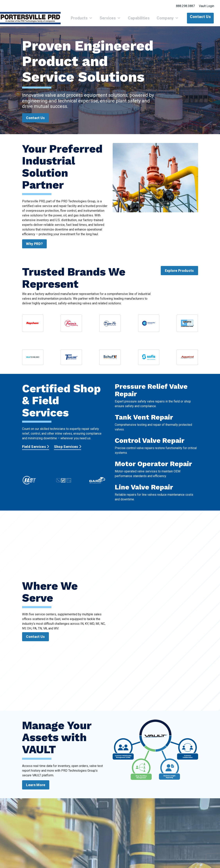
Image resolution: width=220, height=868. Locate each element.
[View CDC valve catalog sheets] (149, 328)
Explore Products (179, 275)
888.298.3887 (185, 6)
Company (169, 20)
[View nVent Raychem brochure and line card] (33, 328)
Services (117, 20)
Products (92, 20)
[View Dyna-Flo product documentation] (110, 328)
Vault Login (207, 6)
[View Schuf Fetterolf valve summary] (110, 362)
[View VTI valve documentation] (33, 362)
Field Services (36, 451)
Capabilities (143, 20)
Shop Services (68, 451)
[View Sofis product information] (149, 362)
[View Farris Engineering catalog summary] (71, 328)
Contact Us (200, 17)
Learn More (36, 789)
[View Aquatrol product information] (187, 362)
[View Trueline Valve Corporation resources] (71, 362)
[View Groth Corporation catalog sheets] (187, 328)
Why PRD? (34, 248)
